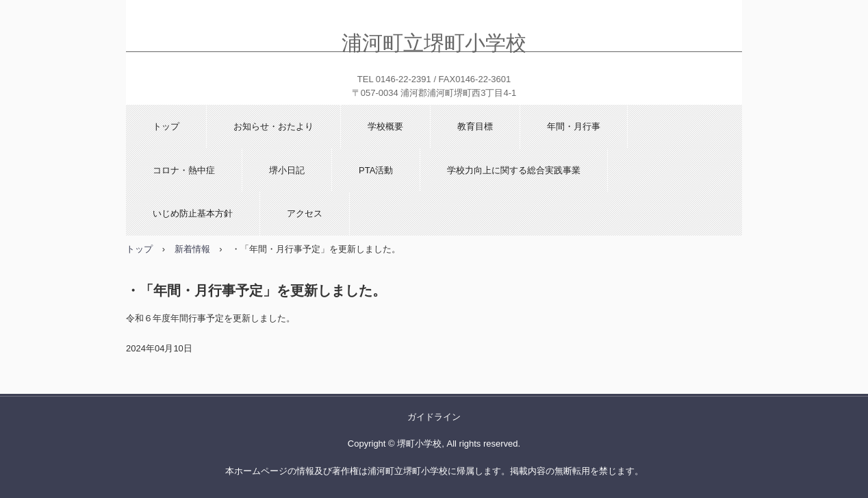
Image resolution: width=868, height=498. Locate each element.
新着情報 (192, 249)
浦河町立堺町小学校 (434, 41)
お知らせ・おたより (273, 126)
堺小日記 (287, 170)
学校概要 (385, 126)
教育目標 (475, 126)
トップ (166, 126)
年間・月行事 (574, 126)
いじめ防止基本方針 (193, 213)
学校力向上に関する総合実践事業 (514, 170)
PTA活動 (376, 170)
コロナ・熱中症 (184, 170)
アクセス (305, 213)
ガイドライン (434, 417)
